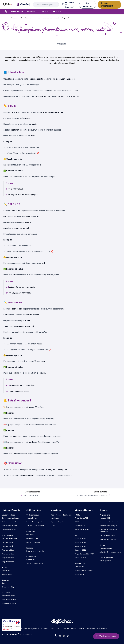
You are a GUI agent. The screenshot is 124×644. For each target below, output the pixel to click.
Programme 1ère (8, 542)
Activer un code (17, 12)
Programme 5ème (8, 558)
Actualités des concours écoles (110, 552)
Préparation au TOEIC (82, 518)
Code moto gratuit (32, 538)
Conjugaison (79, 574)
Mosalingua (55, 518)
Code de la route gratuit (34, 522)
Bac (3, 583)
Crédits (74, 629)
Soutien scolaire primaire (10, 518)
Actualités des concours (108, 539)
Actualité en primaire (9, 603)
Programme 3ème (8, 550)
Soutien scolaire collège (10, 522)
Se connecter (87, 5)
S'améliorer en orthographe (84, 570)
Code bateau (31, 560)
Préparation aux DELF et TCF (85, 554)
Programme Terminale (9, 538)
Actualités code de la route (35, 526)
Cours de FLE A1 (81, 538)
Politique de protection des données (36, 629)
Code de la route (32, 518)
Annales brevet (7, 574)
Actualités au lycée (8, 596)
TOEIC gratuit (80, 522)
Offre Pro (66, 629)
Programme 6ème (8, 562)
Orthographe (79, 567)
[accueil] (5, 12)
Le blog (53, 526)
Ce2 (21, 18)
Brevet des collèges (9, 587)
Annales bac (6, 570)
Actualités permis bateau (35, 564)
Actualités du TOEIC (82, 530)
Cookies (19, 629)
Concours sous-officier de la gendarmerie (109, 531)
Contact (81, 629)
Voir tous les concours (107, 536)
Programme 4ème (8, 554)
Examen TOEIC (80, 526)
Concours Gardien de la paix (109, 522)
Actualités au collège (9, 600)
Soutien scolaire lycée (9, 526)
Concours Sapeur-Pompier (108, 526)
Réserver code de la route (35, 551)
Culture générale (105, 561)
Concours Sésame (106, 548)
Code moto (30, 535)
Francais (28, 18)
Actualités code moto (34, 542)
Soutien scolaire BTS (9, 530)
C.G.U (53, 629)
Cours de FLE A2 (81, 542)
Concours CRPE (105, 518)
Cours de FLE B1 (81, 546)
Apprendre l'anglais (57, 522)
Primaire (14, 18)
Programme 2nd (7, 546)
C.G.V (59, 629)
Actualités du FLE (81, 558)
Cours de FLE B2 (81, 550)
